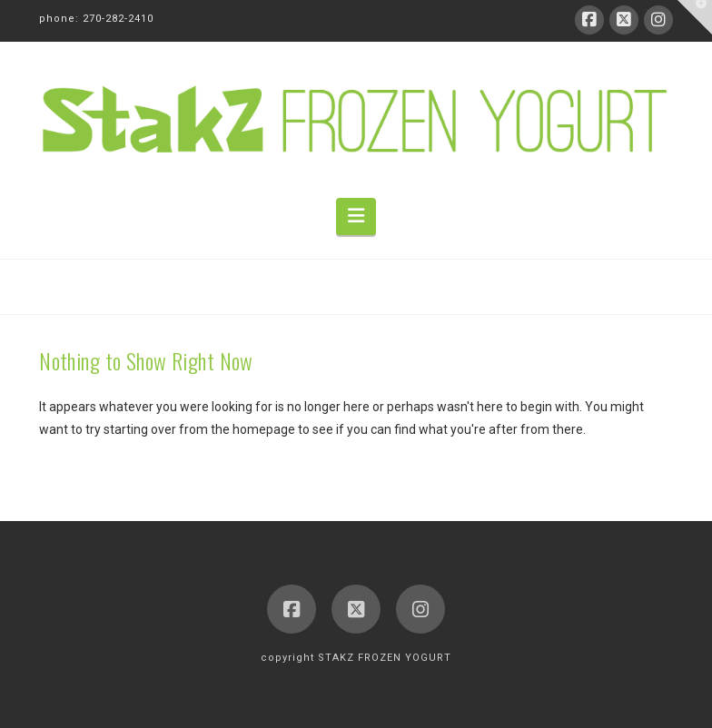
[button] (356, 216)
